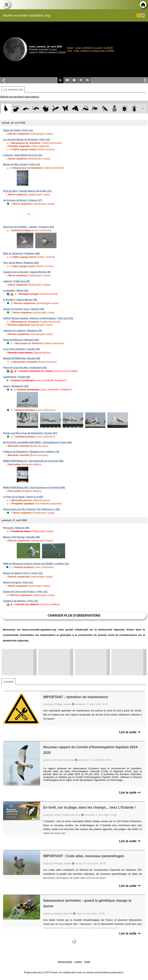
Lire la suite (130, 732)
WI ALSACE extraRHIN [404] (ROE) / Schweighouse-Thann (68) (37, 442)
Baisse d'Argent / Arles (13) (18, 582)
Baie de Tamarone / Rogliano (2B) (21, 254)
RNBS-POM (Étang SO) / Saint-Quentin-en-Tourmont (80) (34, 488)
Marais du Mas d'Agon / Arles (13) (21, 164)
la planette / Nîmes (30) (16, 291)
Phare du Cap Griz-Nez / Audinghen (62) (25, 368)
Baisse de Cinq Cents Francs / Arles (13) (25, 592)
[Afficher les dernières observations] (20, 97)
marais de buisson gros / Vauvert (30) (24, 309)
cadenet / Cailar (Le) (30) (16, 281)
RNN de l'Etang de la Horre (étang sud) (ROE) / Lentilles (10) (36, 564)
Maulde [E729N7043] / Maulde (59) (22, 358)
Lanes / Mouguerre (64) (16, 386)
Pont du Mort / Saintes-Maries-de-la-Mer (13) (27, 191)
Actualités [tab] (9, 682)
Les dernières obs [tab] (13, 90)
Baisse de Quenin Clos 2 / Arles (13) (23, 573)
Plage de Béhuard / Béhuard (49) (21, 340)
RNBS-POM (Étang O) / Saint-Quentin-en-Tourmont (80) (33, 461)
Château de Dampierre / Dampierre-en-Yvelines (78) (31, 452)
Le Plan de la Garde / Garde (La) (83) (23, 497)
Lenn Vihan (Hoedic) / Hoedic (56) (21, 349)
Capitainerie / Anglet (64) (17, 377)
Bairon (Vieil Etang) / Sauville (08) (21, 537)
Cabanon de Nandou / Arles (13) (21, 601)
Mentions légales (65, 962)
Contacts (78, 962)
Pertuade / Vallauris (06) (16, 528)
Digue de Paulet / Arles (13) (18, 130)
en (143, 15)
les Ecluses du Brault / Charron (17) (23, 200)
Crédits (87, 962)
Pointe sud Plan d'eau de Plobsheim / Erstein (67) (30, 433)
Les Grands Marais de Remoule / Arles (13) (26, 140)
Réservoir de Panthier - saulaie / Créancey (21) (29, 227)
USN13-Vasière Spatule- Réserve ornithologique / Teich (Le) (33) (38, 318)
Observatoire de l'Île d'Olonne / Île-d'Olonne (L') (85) (31, 509)
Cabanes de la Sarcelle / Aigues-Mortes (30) (27, 272)
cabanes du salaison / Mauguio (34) (22, 331)
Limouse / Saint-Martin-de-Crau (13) (23, 155)
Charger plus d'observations (74, 616)
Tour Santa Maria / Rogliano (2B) (21, 263)
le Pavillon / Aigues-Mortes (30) (20, 300)
